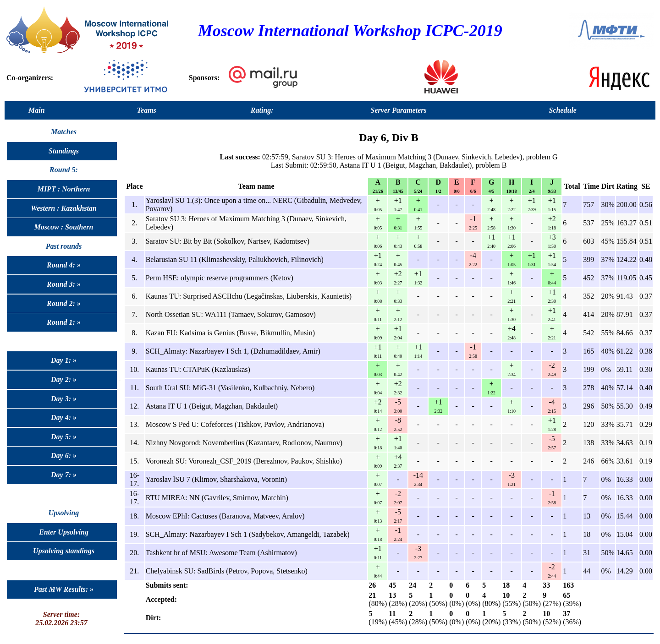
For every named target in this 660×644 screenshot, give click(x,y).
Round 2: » (64, 303)
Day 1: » (64, 360)
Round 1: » (64, 322)
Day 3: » (64, 399)
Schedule (563, 110)
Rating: (262, 110)
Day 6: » (64, 456)
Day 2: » (64, 379)
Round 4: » (64, 265)
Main (37, 110)
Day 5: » (64, 437)
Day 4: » (64, 418)
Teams (147, 110)
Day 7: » (64, 475)
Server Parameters (399, 110)
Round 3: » (64, 284)
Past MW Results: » (64, 589)
